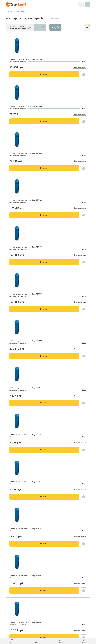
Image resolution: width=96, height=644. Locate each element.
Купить (44, 74)
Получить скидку (80, 67)
